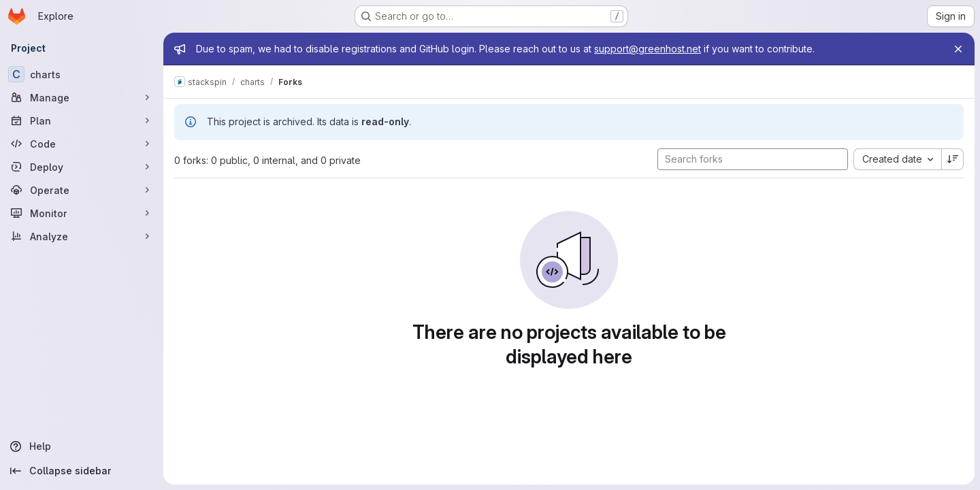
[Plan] (82, 120)
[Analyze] (82, 236)
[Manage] (82, 97)
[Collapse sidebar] (82, 471)
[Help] (82, 446)
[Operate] (82, 190)
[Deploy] (82, 167)
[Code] (82, 144)
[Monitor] (82, 213)
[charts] (82, 74)
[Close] (958, 49)
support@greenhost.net (648, 49)
